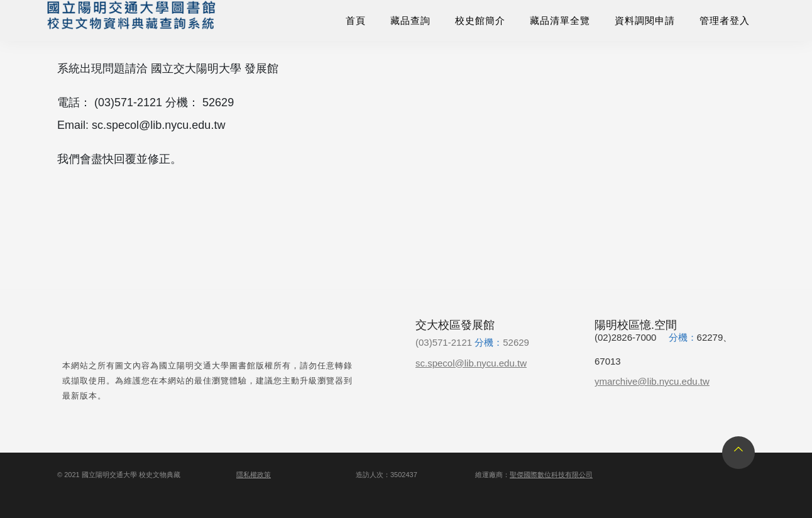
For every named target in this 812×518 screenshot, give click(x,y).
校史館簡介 (480, 20)
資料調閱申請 (645, 20)
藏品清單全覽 (560, 20)
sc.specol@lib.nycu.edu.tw (471, 363)
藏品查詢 (410, 20)
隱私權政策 (254, 475)
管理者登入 (725, 20)
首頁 (356, 20)
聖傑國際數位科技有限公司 (551, 475)
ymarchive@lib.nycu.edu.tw (652, 381)
